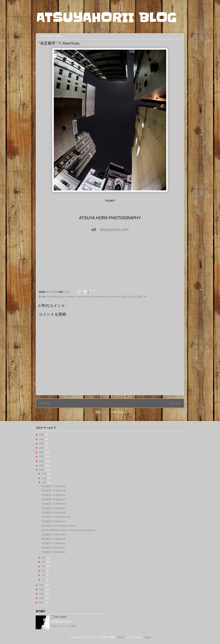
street (112, 297)
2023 (42, 448)
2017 (42, 585)
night (79, 297)
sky (106, 297)
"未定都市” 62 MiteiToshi (53, 539)
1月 (44, 580)
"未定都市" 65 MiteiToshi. (54, 513)
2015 (42, 594)
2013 (42, 603)
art (48, 297)
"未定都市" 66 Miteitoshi (53, 508)
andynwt (120, 637)
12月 (45, 474)
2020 (42, 461)
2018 (42, 470)
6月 (44, 571)
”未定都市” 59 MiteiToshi (53, 552)
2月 (44, 575)
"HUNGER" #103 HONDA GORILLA (59, 526)
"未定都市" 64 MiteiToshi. (54, 521)
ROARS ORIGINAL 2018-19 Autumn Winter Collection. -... (71, 530)
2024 (42, 443)
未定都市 (138, 297)
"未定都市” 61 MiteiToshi (53, 543)
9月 (44, 558)
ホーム (110, 403)
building (54, 297)
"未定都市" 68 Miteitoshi (53, 499)
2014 (42, 598)
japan (62, 297)
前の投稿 (176, 403)
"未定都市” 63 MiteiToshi (53, 535)
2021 (42, 457)
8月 (44, 562)
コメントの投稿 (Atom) (113, 412)
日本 (130, 297)
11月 (45, 478)
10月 (45, 482)
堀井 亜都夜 (61, 617)
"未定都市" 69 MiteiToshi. (54, 495)
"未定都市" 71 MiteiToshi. (54, 486)
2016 (42, 589)
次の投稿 (44, 403)
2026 (42, 435)
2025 (42, 439)
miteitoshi (71, 297)
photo (86, 297)
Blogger (147, 637)
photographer (97, 297)
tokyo (119, 297)
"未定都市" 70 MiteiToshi (53, 491)
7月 (44, 566)
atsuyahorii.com (114, 229)
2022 (42, 452)
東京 (125, 297)
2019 (42, 465)
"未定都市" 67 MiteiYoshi (53, 504)
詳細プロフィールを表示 (64, 626)
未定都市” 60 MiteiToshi (53, 548)
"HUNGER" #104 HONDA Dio (56, 517)
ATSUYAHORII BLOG (106, 18)
